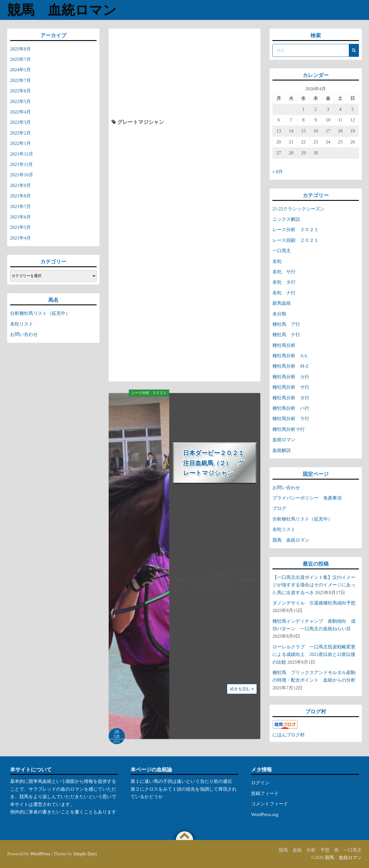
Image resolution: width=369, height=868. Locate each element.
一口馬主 (282, 251)
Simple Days (85, 854)
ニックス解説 (286, 219)
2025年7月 (20, 59)
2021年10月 (22, 175)
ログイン (260, 783)
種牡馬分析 (284, 345)
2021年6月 (20, 217)
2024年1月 (20, 70)
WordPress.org (265, 814)
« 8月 (278, 172)
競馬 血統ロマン (64, 10)
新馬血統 (282, 303)
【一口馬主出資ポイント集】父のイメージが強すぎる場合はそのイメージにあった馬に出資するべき (314, 585)
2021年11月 (21, 164)
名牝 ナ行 (284, 293)
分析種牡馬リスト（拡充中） (40, 313)
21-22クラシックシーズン (299, 209)
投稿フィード (265, 793)
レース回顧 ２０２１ (295, 240)
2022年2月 (20, 133)
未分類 (279, 314)
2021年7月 (20, 206)
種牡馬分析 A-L (290, 356)
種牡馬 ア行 (286, 324)
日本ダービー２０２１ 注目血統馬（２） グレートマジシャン (217, 463)
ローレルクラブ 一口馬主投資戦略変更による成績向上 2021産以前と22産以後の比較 (314, 654)
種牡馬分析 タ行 (291, 398)
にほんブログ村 (289, 735)
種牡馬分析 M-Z (290, 366)
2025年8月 (20, 49)
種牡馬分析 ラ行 (291, 419)
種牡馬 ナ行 (286, 335)
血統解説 (282, 450)
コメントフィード (270, 804)
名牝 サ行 (284, 272)
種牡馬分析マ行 (289, 429)
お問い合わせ (24, 334)
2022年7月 (20, 80)
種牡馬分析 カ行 (291, 377)
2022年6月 (20, 91)
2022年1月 (20, 143)
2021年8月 (20, 196)
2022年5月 (20, 101)
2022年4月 (20, 112)
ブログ (279, 508)
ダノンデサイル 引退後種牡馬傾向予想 (314, 603)
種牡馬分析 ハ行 (291, 408)
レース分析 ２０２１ (149, 393)
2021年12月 (22, 154)
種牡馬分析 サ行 (291, 387)
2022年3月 (20, 122)
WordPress (40, 854)
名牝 (277, 261)
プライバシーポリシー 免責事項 (309, 498)
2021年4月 (20, 238)
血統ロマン (284, 440)
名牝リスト (22, 324)
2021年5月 (20, 227)
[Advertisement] (184, 75)
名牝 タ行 (284, 282)
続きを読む (242, 689)
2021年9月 (20, 185)
